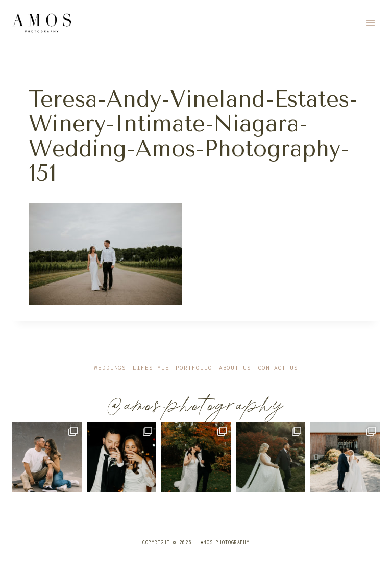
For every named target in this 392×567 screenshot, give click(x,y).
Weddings (110, 368)
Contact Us (278, 368)
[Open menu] (370, 23)
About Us (235, 368)
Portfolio (194, 368)
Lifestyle (151, 368)
